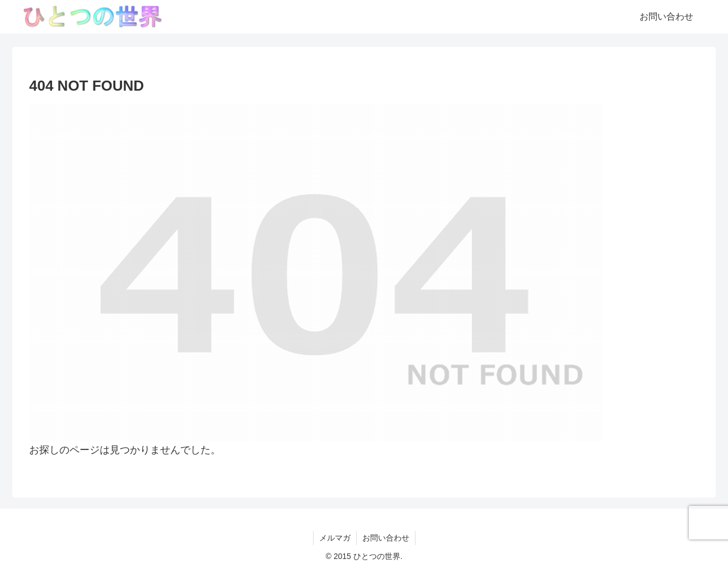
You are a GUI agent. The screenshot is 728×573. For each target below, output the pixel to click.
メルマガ (335, 538)
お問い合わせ (386, 538)
